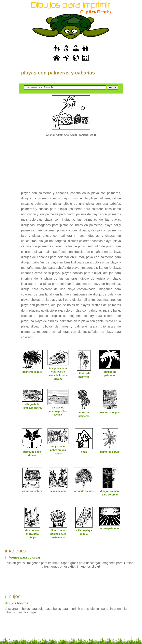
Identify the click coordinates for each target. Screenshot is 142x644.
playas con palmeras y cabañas (58, 73)
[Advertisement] (71, 161)
